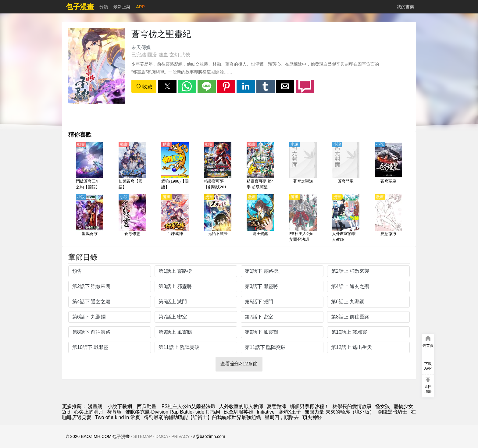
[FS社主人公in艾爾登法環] (303, 219)
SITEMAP (143, 436)
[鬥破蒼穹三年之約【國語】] (90, 166)
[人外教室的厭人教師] (346, 219)
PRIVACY (180, 436)
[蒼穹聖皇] (388, 166)
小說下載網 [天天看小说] (120, 406)
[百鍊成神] (175, 219)
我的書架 (405, 7)
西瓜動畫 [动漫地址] (147, 406)
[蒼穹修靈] (132, 219)
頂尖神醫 (312, 417)
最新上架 (122, 7)
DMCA (162, 436)
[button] (167, 86)
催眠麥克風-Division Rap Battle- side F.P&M (173, 412)
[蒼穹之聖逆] (303, 166)
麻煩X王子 (290, 412)
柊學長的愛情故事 (352, 406)
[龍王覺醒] (260, 219)
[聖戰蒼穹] (90, 219)
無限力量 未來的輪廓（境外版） (339, 412)
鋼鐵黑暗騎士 (393, 412)
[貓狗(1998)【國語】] (175, 166)
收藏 (144, 87)
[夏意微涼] (388, 219)
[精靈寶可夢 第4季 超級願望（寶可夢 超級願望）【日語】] (260, 166)
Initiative (266, 412)
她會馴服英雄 (238, 412)
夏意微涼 (276, 406)
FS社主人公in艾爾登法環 (189, 406)
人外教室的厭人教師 (241, 406)
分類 (104, 7)
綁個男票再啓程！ (309, 406)
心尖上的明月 (89, 412)
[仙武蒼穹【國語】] (132, 166)
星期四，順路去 (282, 417)
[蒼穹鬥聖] (346, 166)
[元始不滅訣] (218, 219)
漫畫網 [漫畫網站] (95, 406)
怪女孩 (383, 406)
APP (140, 7)
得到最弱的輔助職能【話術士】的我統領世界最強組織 (202, 417)
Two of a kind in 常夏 (118, 417)
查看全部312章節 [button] (239, 364)
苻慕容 (114, 412)
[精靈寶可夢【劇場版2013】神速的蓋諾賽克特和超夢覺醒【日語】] (218, 166)
